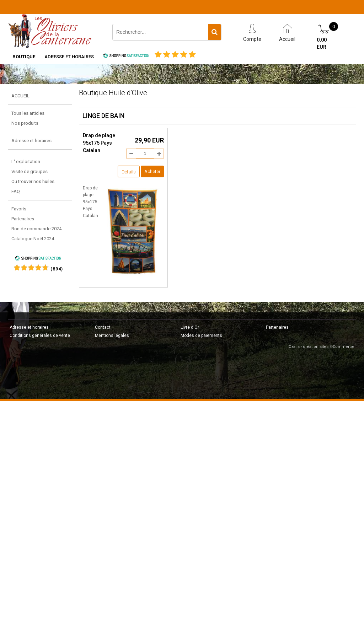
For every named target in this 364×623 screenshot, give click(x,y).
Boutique (24, 57)
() (57, 269)
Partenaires (23, 219)
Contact (103, 327)
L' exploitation (26, 162)
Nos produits (25, 123)
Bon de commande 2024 (36, 229)
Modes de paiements (201, 335)
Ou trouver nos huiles (33, 181)
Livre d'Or (190, 327)
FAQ (16, 191)
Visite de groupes (30, 171)
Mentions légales (112, 335)
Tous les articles (28, 113)
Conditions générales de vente (40, 335)
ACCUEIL (20, 96)
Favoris (19, 209)
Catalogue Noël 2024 (33, 239)
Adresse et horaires (69, 57)
